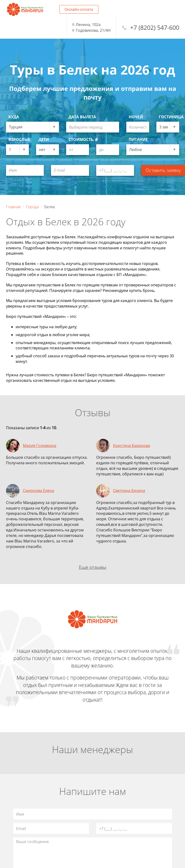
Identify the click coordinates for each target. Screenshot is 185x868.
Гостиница (169, 117)
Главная (13, 207)
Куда (14, 117)
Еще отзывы (93, 567)
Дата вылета (82, 117)
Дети (44, 139)
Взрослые (19, 139)
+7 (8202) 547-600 (155, 28)
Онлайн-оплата (79, 9)
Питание (138, 139)
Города (32, 207)
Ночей (136, 117)
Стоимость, (83, 139)
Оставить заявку (163, 170)
